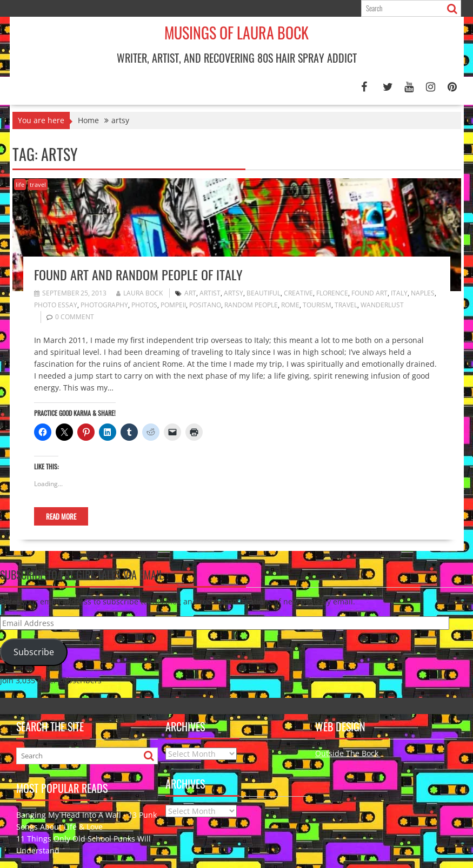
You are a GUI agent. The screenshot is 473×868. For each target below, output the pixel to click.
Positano (205, 305)
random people (251, 305)
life (20, 184)
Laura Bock (139, 293)
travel (38, 184)
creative (298, 293)
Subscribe (34, 652)
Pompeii (173, 305)
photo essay (56, 305)
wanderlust (382, 305)
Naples (423, 293)
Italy (399, 293)
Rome (290, 305)
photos (144, 305)
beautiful (264, 293)
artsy (234, 293)
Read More (61, 516)
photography (104, 305)
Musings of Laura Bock (236, 33)
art (190, 293)
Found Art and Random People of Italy (138, 274)
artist (210, 293)
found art (369, 293)
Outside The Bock (348, 753)
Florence (332, 293)
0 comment (75, 317)
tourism (317, 305)
